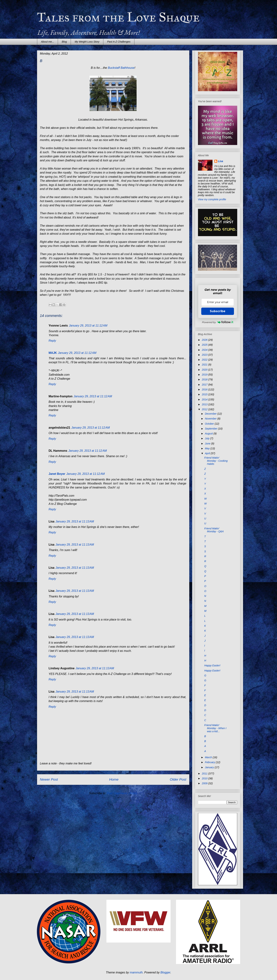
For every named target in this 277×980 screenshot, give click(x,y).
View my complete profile (212, 199)
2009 (205, 783)
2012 (205, 409)
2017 (205, 385)
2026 (205, 340)
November (211, 419)
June (208, 444)
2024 (205, 350)
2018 (205, 379)
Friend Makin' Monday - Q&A (214, 530)
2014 (205, 399)
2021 (205, 365)
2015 (205, 394)
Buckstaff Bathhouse (121, 68)
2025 (205, 345)
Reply (52, 341)
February (210, 762)
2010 (205, 778)
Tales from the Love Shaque (118, 17)
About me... (48, 42)
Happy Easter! (212, 665)
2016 (205, 389)
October (210, 424)
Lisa (221, 161)
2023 (205, 355)
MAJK (53, 353)
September (211, 429)
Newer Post (49, 779)
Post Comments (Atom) (122, 793)
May (208, 448)
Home (114, 779)
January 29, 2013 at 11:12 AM (88, 326)
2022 (205, 360)
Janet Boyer (57, 474)
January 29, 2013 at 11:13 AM (75, 521)
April (208, 453)
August (209, 434)
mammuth (136, 972)
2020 (205, 370)
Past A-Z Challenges (119, 42)
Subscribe (218, 311)
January (210, 767)
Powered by (218, 322)
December (211, 414)
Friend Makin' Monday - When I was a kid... (215, 728)
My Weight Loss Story (87, 42)
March (209, 757)
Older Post (178, 779)
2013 (205, 404)
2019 (205, 375)
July (208, 438)
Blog (64, 42)
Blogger (165, 972)
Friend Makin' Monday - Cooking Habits (216, 461)
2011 (205, 774)
